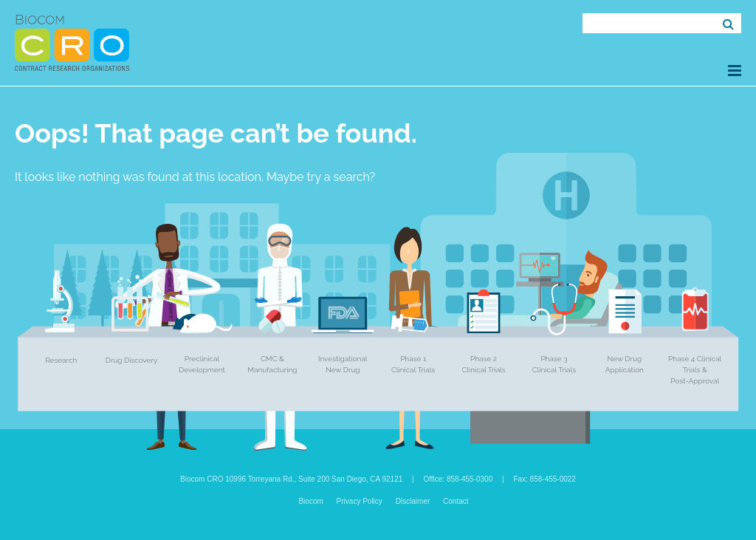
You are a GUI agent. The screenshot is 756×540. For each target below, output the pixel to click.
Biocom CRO (72, 43)
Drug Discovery (132, 360)
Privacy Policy (360, 501)
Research (61, 360)
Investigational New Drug (343, 364)
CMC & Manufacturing (272, 364)
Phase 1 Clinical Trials (413, 364)
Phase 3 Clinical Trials (554, 364)
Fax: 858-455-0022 (544, 479)
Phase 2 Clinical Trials (483, 364)
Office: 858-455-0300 (458, 479)
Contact (456, 501)
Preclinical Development (202, 364)
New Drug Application (625, 364)
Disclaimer (413, 501)
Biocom (310, 501)
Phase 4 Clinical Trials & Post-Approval (695, 370)
